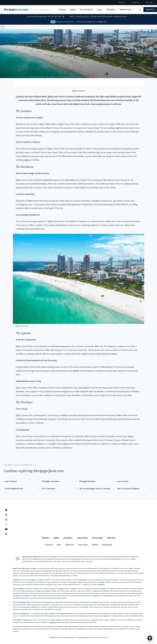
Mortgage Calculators (60, 481)
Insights (73, 9)
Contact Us (135, 2)
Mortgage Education (97, 481)
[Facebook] (6, 524)
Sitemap (95, 545)
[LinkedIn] (6, 510)
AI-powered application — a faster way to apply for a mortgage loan (78, 22)
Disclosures (70, 545)
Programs (62, 9)
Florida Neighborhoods (23, 489)
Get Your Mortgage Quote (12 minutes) (97, 489)
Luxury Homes (134, 481)
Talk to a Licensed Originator (134, 489)
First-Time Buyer (86, 9)
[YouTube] (6, 529)
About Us (122, 2)
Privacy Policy (83, 545)
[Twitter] (6, 520)
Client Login (149, 2)
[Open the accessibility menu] (150, 638)
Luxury (100, 9)
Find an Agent (97, 538)
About (59, 545)
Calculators (111, 9)
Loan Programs (23, 481)
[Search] (140, 10)
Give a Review (107, 545)
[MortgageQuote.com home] (28, 10)
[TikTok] (6, 534)
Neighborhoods (125, 9)
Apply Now (111, 538)
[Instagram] (6, 515)
